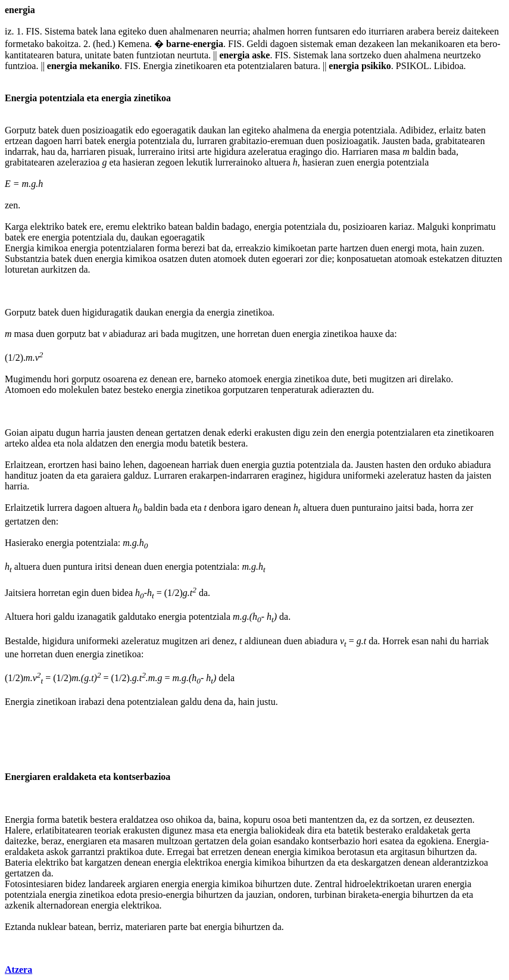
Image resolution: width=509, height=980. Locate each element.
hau (48, 152)
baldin (424, 152)
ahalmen (268, 31)
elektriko (47, 227)
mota (427, 248)
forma (168, 248)
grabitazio (248, 141)
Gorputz (20, 130)
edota (127, 895)
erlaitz (451, 130)
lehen (134, 465)
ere (95, 227)
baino (110, 465)
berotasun (356, 852)
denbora (224, 508)
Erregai (181, 852)
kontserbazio (336, 841)
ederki (240, 433)
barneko (211, 379)
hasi (89, 465)
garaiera (106, 475)
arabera (420, 31)
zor (311, 259)
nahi (439, 641)
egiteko (132, 31)
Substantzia (27, 259)
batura (68, 55)
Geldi (257, 44)
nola (75, 443)
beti (360, 379)
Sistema (60, 31)
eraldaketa (75, 777)
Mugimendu (28, 379)
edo (359, 31)
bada (421, 141)
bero (489, 44)
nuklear (52, 927)
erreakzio (253, 248)
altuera (277, 162)
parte (328, 248)
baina (228, 820)
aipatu (42, 433)
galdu (64, 617)
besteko (138, 390)
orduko (442, 465)
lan (402, 44)
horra (449, 508)
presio (151, 895)
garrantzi (88, 852)
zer (467, 508)
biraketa (364, 895)
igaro (252, 508)
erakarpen (208, 475)
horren (300, 31)
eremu (118, 227)
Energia (157, 66)
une (228, 334)
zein (321, 433)
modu (177, 443)
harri (73, 141)
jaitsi (405, 508)
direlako (435, 379)
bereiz (449, 31)
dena (116, 702)
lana (108, 31)
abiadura (475, 465)
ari (153, 334)
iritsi (186, 152)
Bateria (18, 862)
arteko (17, 443)
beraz (51, 841)
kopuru (257, 820)
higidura (229, 152)
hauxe (371, 334)
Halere (18, 830)
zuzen (471, 248)
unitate (98, 55)
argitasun (407, 852)
